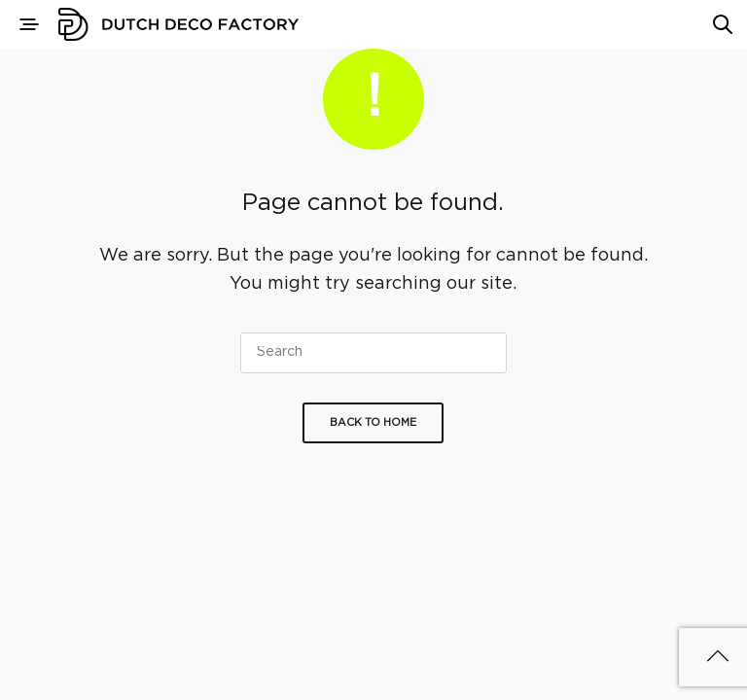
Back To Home (373, 423)
